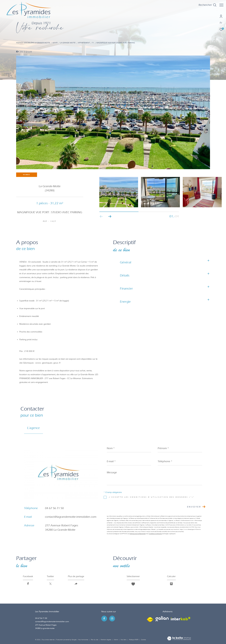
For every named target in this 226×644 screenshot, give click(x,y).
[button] (110, 216)
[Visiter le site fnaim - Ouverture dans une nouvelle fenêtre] (150, 619)
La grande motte (68, 43)
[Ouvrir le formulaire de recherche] (206, 5)
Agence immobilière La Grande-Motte (33, 43)
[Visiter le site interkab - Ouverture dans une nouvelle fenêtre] (181, 619)
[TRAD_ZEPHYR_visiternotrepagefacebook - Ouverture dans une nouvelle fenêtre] (104, 619)
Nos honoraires (83, 640)
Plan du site (95, 640)
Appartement (84, 43)
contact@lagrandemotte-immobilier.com (71, 517)
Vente (55, 43)
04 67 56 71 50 (54, 508)
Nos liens (124, 640)
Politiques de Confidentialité (137, 534)
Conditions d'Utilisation (155, 534)
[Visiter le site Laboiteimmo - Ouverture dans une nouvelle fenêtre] (179, 639)
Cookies (143, 640)
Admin (116, 640)
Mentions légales (106, 640)
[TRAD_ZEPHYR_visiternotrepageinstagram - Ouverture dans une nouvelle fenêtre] (112, 619)
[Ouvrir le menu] (221, 5)
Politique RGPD (134, 640)
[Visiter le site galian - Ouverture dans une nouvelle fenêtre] (162, 619)
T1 (93, 43)
